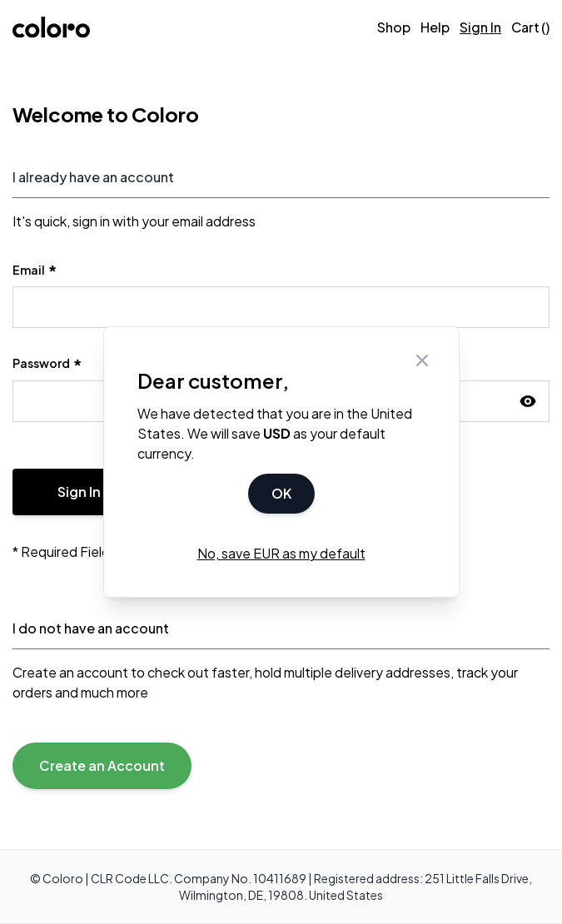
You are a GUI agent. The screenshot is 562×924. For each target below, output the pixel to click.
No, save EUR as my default (281, 553)
